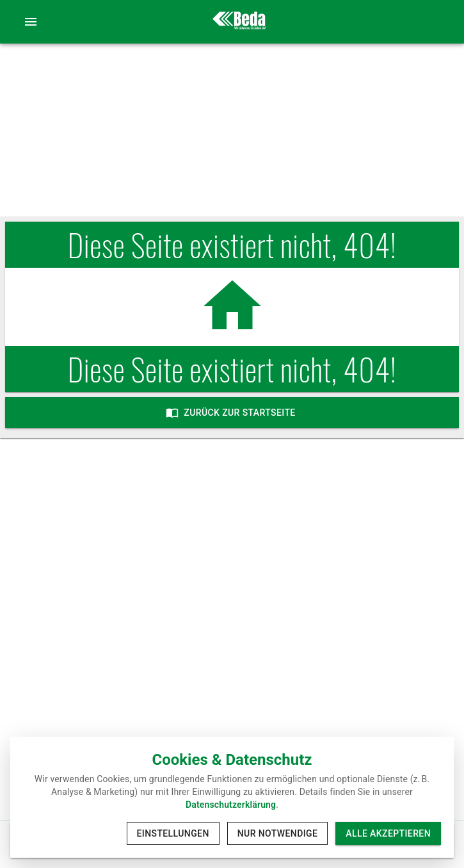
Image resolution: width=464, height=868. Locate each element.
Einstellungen (173, 834)
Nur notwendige (278, 834)
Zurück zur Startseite (232, 413)
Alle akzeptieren (388, 834)
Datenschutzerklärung (231, 805)
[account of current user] (31, 22)
